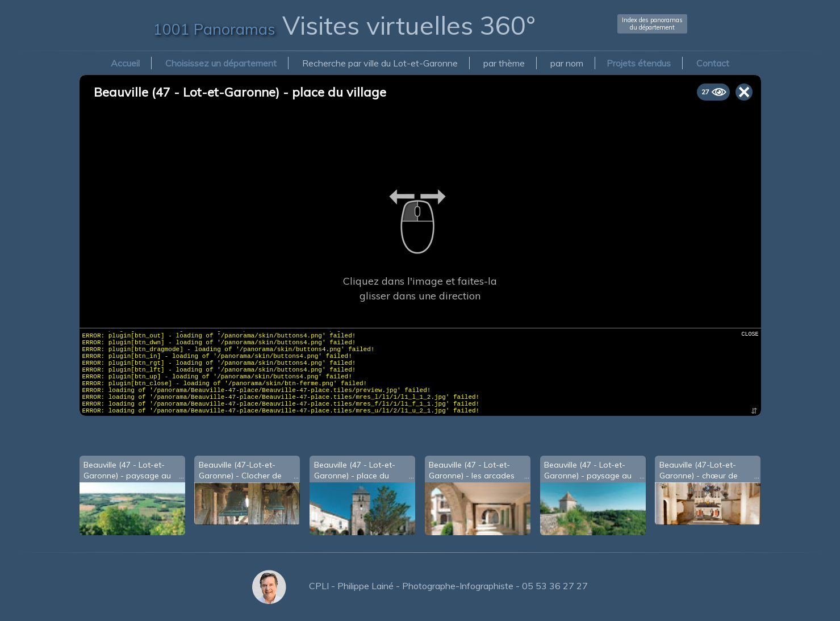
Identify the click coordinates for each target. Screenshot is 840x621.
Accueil (125, 63)
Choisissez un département (221, 63)
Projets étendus (639, 63)
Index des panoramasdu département (652, 24)
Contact (713, 63)
